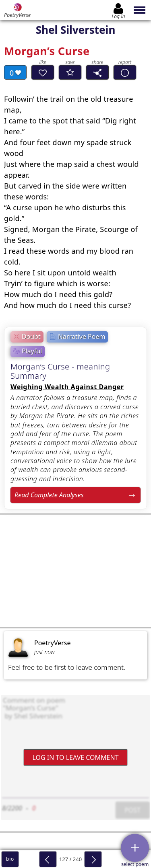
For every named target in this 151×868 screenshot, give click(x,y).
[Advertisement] (75, 571)
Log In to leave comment (75, 757)
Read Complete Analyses (49, 495)
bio (10, 859)
